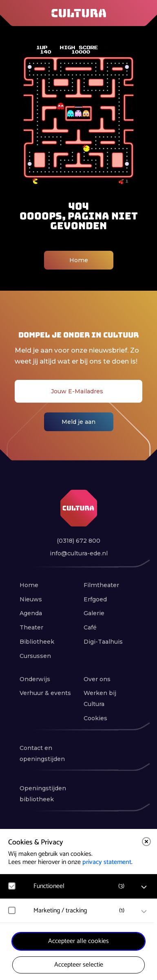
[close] (146, 842)
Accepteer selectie (79, 965)
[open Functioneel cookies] (144, 887)
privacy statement (107, 862)
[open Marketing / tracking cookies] (144, 912)
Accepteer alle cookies (78, 941)
